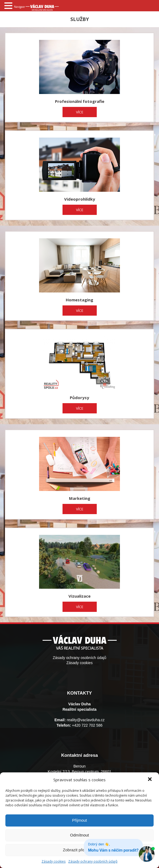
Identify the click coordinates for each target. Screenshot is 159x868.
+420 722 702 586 (87, 725)
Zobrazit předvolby (79, 850)
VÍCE (80, 112)
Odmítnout (80, 835)
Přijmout (79, 820)
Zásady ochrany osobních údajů (93, 861)
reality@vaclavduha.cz (86, 720)
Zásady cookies (53, 861)
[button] (150, 780)
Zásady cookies (79, 663)
